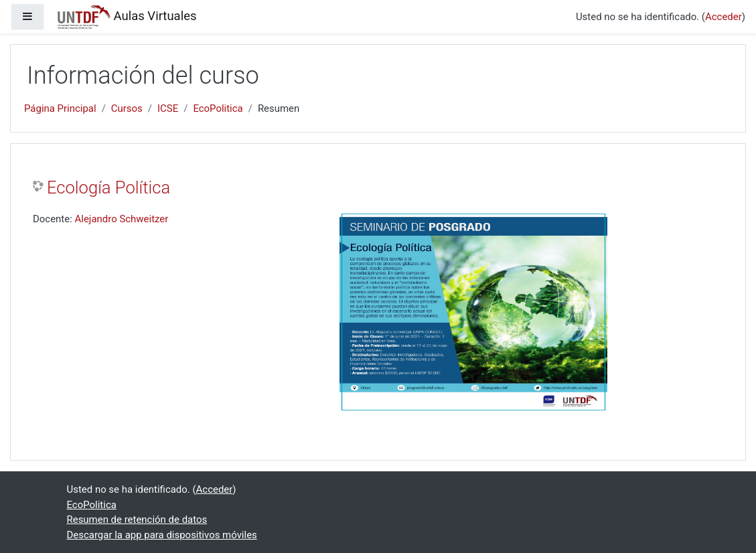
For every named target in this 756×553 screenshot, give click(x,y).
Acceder (724, 17)
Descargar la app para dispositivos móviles (162, 535)
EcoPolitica (218, 108)
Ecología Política (108, 187)
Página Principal (60, 108)
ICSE (168, 108)
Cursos (127, 108)
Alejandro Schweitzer (122, 219)
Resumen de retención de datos (137, 520)
